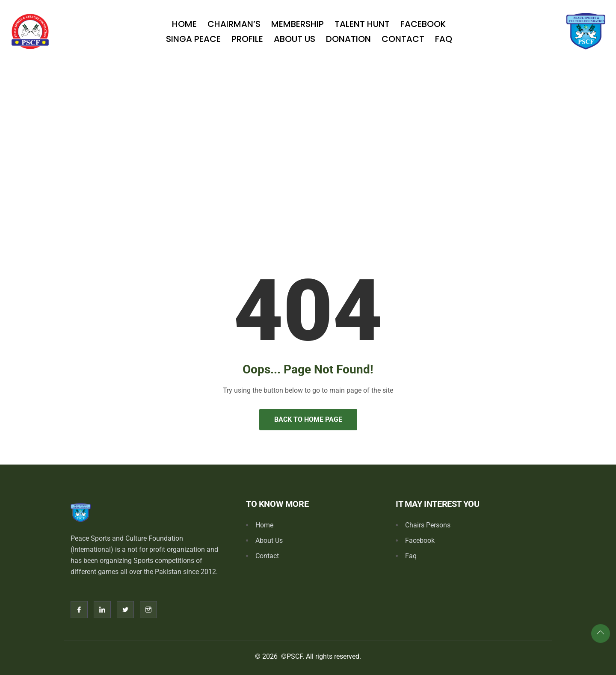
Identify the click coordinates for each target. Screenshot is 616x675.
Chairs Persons (428, 525)
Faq (444, 39)
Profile (247, 39)
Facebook (423, 24)
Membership (298, 24)
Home (184, 24)
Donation (348, 39)
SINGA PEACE (193, 39)
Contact (403, 39)
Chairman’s (234, 24)
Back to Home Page (308, 419)
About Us (295, 39)
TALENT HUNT (362, 24)
